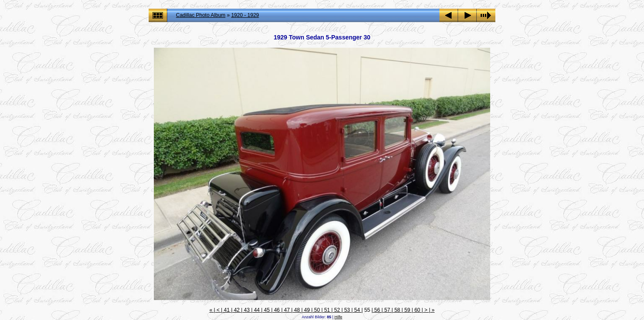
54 (357, 310)
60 (417, 310)
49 (307, 310)
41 (227, 310)
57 (387, 310)
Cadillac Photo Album (201, 15)
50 (317, 310)
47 (287, 310)
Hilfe (338, 317)
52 (337, 310)
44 (257, 310)
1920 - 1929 (245, 15)
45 (267, 310)
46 (277, 310)
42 (237, 310)
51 (327, 310)
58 (397, 310)
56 (377, 310)
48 (297, 310)
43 (247, 310)
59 (407, 310)
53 (347, 310)
